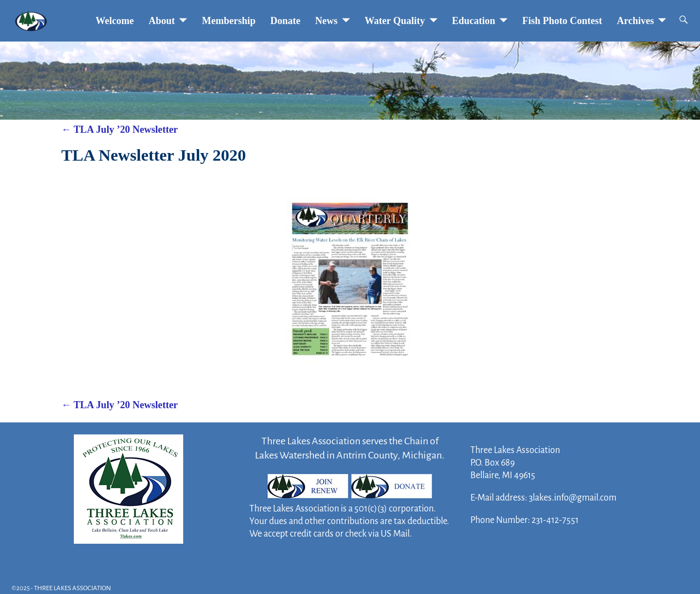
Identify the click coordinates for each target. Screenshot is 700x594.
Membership (229, 21)
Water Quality (395, 21)
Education (474, 21)
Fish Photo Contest (562, 21)
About (162, 21)
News (326, 21)
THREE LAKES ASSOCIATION (72, 588)
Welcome (115, 21)
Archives (635, 21)
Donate (285, 21)
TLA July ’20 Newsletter (119, 130)
